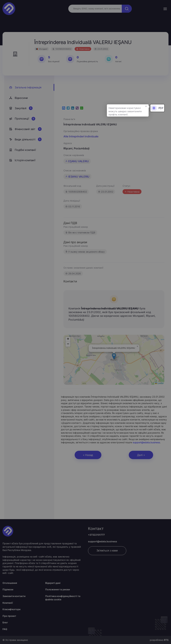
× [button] (146, 106)
